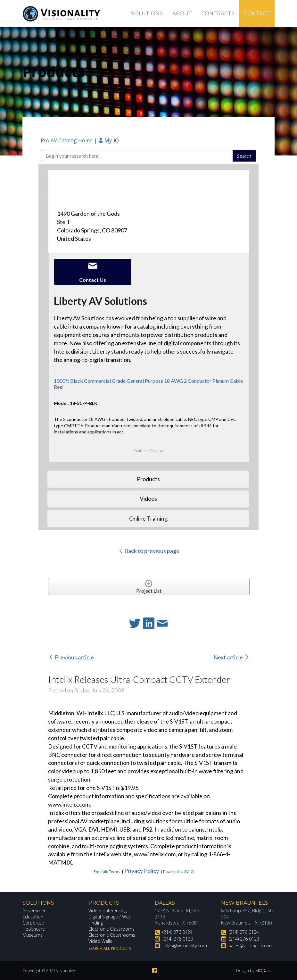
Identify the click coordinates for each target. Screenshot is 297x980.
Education (33, 917)
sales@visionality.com (185, 946)
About (182, 14)
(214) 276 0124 (177, 932)
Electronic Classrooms (111, 929)
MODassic (265, 970)
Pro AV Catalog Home (67, 140)
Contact (257, 14)
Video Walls (100, 941)
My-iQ (108, 140)
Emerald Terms (107, 871)
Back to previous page (149, 551)
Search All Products (110, 948)
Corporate (33, 923)
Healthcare (34, 929)
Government (35, 911)
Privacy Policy (142, 871)
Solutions (147, 14)
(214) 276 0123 (178, 939)
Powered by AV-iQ (178, 871)
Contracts (218, 14)
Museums (33, 935)
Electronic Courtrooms (112, 935)
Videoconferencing (107, 911)
